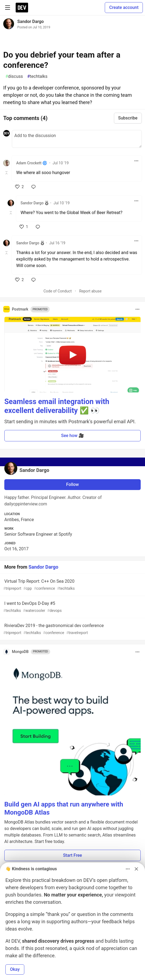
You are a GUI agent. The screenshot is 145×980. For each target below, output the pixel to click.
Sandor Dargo (31, 21)
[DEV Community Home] (22, 8)
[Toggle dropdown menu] (136, 161)
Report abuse (90, 291)
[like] (19, 187)
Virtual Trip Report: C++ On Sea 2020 (72, 585)
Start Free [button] (72, 855)
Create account (124, 7)
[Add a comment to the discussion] (77, 139)
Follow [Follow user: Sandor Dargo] (72, 484)
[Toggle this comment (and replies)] (7, 173)
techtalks (37, 76)
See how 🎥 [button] (72, 436)
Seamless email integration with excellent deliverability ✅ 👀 (57, 406)
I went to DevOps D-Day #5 (72, 607)
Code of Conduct (58, 291)
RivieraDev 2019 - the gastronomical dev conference (72, 629)
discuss (14, 76)
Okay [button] (15, 969)
